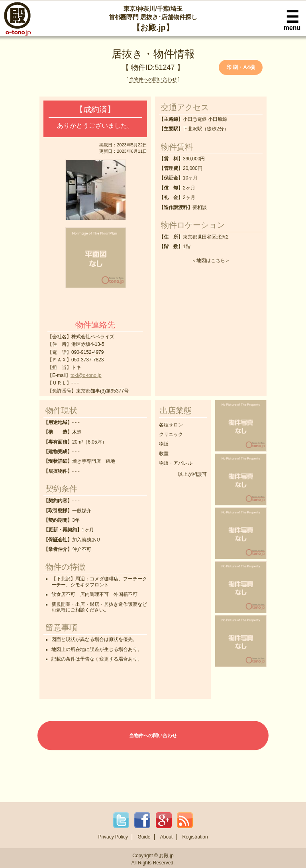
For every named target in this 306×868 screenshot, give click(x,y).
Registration (195, 837)
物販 (164, 444)
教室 (164, 454)
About (166, 837)
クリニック (171, 434)
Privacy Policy (113, 837)
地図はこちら (211, 260)
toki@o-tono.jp (86, 375)
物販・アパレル (176, 463)
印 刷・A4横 (241, 67)
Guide (144, 837)
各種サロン (171, 425)
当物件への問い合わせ (153, 79)
